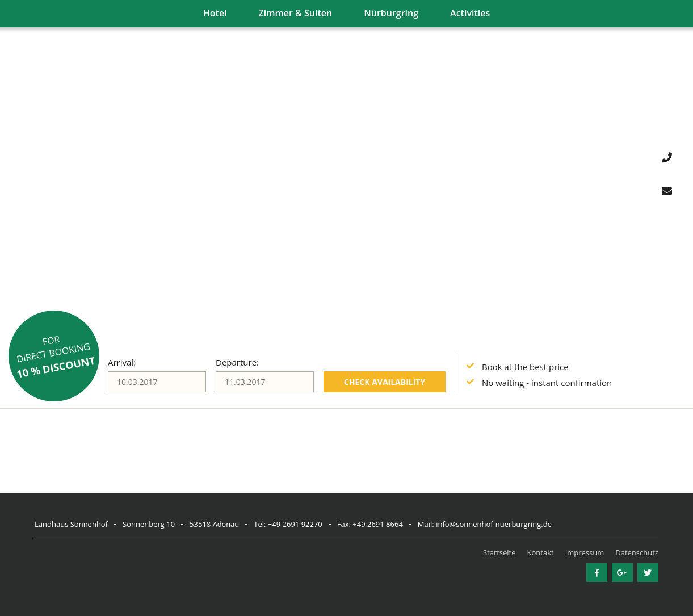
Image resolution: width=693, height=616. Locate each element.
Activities (470, 13)
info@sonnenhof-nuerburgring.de (494, 524)
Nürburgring (391, 13)
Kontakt (541, 552)
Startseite (499, 552)
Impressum (585, 552)
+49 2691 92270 (295, 524)
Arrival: (122, 362)
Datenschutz (637, 552)
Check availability (385, 382)
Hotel (215, 13)
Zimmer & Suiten (296, 13)
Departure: (237, 362)
